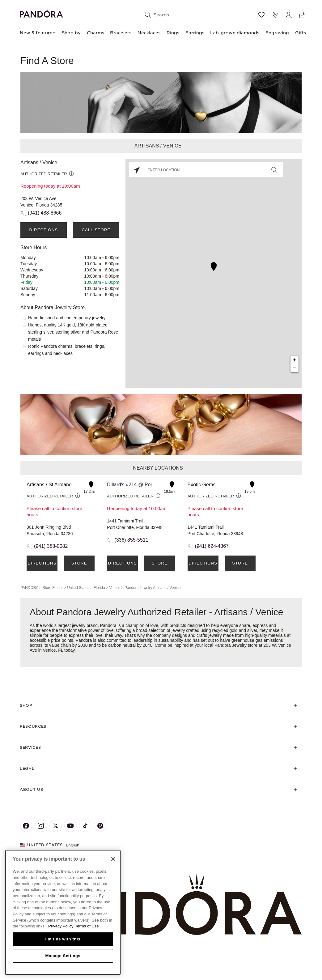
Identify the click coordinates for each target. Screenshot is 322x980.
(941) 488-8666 (45, 213)
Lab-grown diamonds (235, 33)
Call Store (96, 230)
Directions (43, 230)
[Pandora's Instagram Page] (41, 826)
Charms (95, 33)
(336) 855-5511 (131, 540)
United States (78, 588)
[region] (63, 912)
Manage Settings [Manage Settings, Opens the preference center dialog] (63, 956)
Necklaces (149, 33)
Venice (115, 588)
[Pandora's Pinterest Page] (100, 826)
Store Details (79, 566)
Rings (173, 33)
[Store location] (275, 15)
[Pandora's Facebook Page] (26, 826)
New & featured (38, 33)
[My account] (289, 15)
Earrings (195, 33)
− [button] (295, 368)
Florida (99, 588)
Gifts (301, 33)
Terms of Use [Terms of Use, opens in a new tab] (87, 926)
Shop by (71, 33)
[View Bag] (302, 15)
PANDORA (29, 588)
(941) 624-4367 (212, 546)
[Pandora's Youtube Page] (70, 826)
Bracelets (121, 33)
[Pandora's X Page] (56, 826)
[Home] (161, 905)
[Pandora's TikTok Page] (85, 826)
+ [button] (295, 360)
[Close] (113, 859)
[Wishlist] (261, 15)
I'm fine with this (63, 939)
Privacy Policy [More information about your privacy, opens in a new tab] (61, 926)
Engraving (277, 33)
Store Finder (53, 588)
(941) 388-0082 (51, 546)
